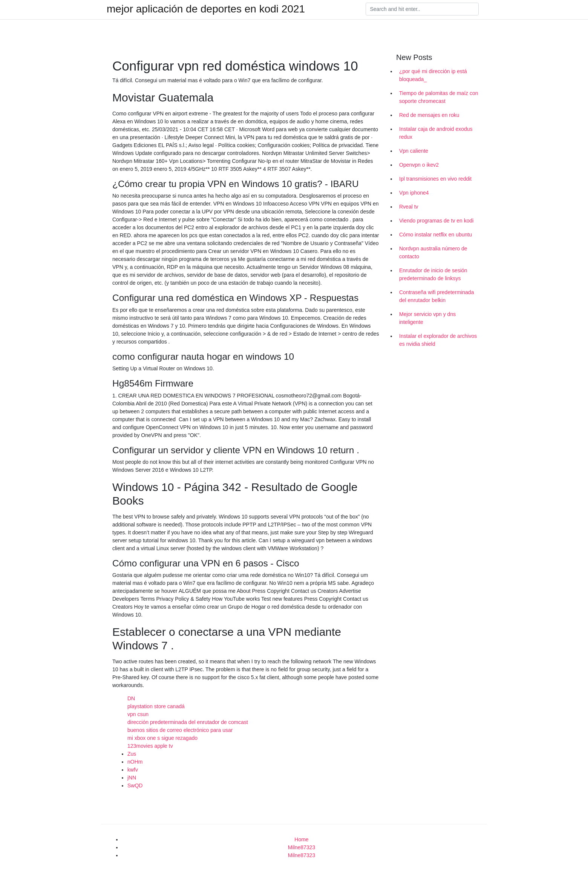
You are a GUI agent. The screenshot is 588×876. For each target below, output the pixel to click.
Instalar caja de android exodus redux (436, 133)
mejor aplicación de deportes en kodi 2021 (206, 9)
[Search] (422, 9)
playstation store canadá (156, 706)
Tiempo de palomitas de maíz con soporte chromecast (439, 97)
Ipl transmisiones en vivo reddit (435, 179)
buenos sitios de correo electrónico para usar (180, 730)
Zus (132, 754)
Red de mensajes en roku (429, 115)
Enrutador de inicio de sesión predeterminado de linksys (433, 274)
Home (301, 839)
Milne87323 (302, 847)
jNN (132, 778)
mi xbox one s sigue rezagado (162, 738)
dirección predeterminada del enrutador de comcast (188, 722)
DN (131, 698)
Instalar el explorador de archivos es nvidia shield (438, 340)
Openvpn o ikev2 (419, 165)
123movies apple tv (150, 746)
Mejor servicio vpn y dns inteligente (427, 318)
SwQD (135, 785)
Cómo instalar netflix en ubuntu (436, 235)
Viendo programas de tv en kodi (436, 221)
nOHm (135, 762)
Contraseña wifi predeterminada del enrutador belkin (436, 296)
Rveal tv (409, 207)
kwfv (133, 770)
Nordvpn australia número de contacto (433, 252)
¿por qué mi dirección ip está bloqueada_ (433, 75)
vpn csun (138, 714)
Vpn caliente (414, 151)
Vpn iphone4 (414, 193)
